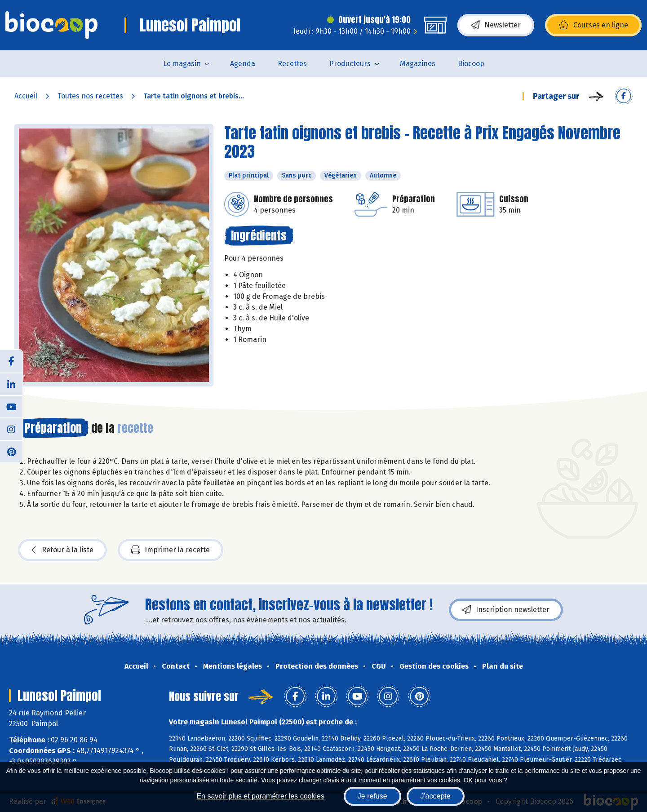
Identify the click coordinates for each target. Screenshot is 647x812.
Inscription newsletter (506, 610)
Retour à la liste (62, 550)
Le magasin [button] (182, 64)
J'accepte (436, 796)
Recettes (292, 64)
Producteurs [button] (350, 64)
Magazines (418, 64)
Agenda (243, 64)
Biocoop (471, 64)
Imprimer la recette (171, 550)
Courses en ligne (593, 25)
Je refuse (372, 796)
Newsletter (496, 25)
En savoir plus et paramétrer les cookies (260, 796)
